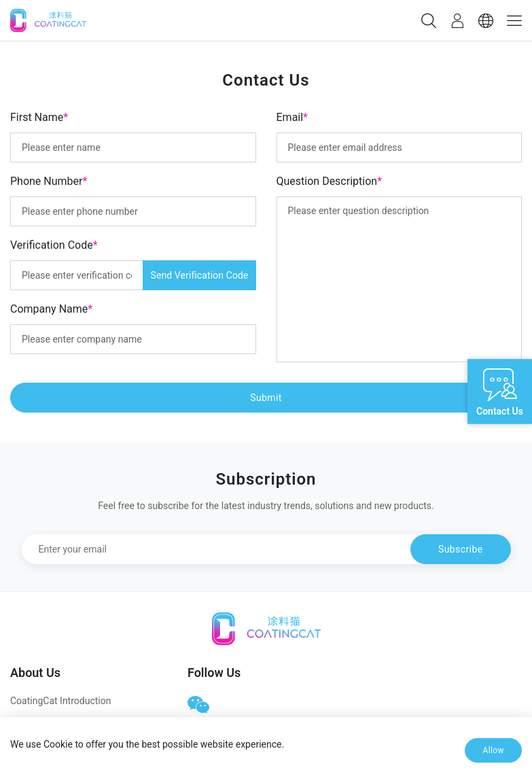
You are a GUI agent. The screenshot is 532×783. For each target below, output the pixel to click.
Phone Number (49, 181)
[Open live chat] (500, 392)
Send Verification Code (199, 275)
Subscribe (460, 549)
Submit (266, 398)
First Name (39, 117)
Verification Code (54, 245)
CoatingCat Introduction (60, 701)
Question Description (330, 181)
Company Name (51, 309)
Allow (493, 750)
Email (292, 117)
